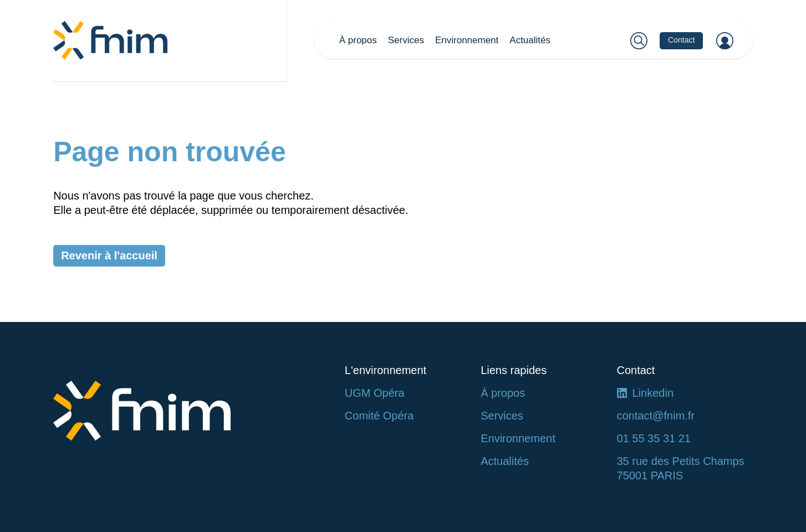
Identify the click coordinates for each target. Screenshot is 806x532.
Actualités (530, 40)
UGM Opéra (375, 393)
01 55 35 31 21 (654, 438)
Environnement (467, 40)
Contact (681, 40)
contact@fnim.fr (656, 416)
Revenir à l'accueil (109, 255)
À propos (358, 40)
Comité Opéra (379, 416)
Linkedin (653, 393)
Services (406, 40)
